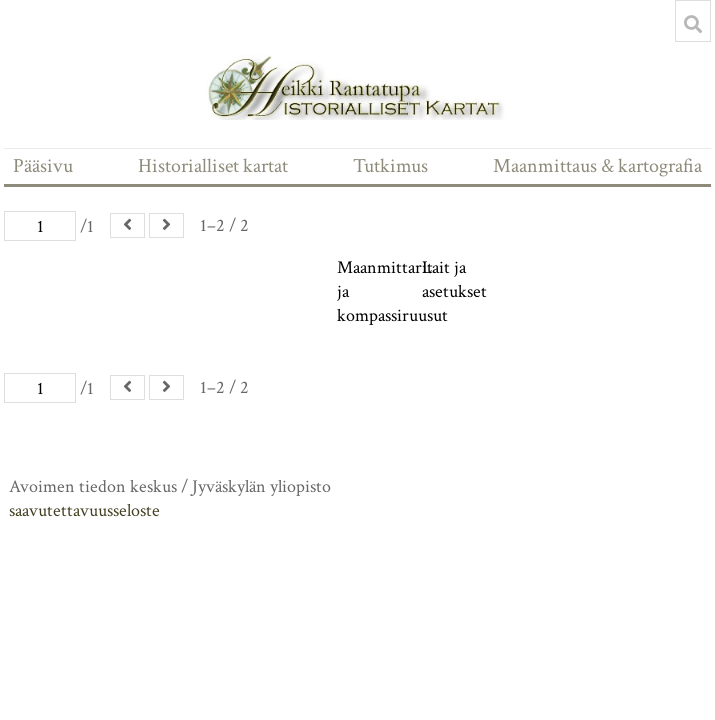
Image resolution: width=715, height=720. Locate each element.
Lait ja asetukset (454, 279)
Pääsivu (43, 166)
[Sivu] (40, 226)
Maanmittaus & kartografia (597, 166)
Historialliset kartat (213, 166)
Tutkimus (390, 166)
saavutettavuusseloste (84, 510)
